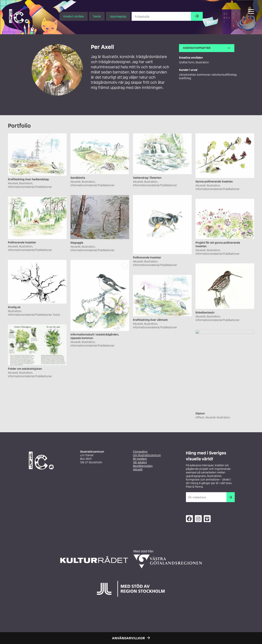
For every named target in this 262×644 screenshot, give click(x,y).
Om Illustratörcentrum (147, 455)
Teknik (97, 16)
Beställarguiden (143, 466)
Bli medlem (140, 459)
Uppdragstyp (118, 16)
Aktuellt (138, 470)
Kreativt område (74, 16)
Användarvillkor (129, 638)
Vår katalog (140, 462)
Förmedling (140, 452)
